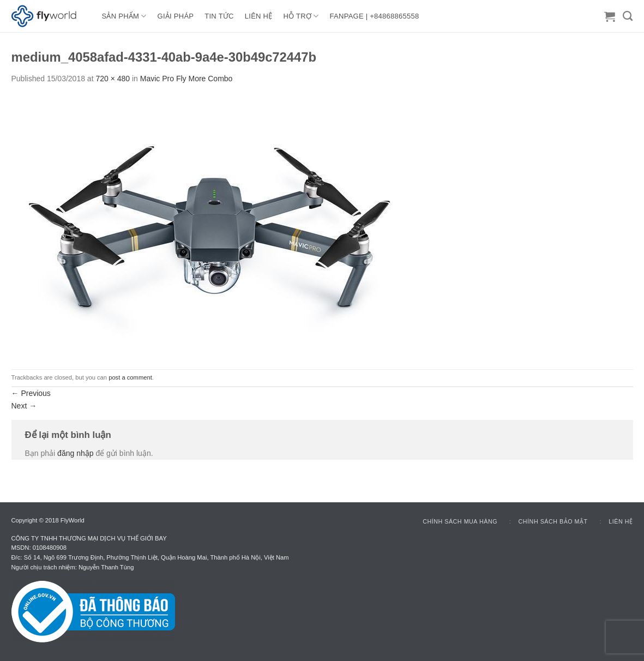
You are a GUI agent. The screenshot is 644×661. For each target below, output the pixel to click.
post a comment (130, 377)
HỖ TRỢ (301, 16)
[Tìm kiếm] (628, 16)
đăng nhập (75, 453)
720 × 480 (113, 79)
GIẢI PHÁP (176, 16)
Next (24, 406)
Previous (31, 393)
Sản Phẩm (124, 16)
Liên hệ (621, 521)
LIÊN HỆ (259, 16)
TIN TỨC (219, 16)
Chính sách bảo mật (553, 521)
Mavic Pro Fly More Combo (186, 79)
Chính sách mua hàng (460, 521)
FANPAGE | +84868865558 (375, 16)
